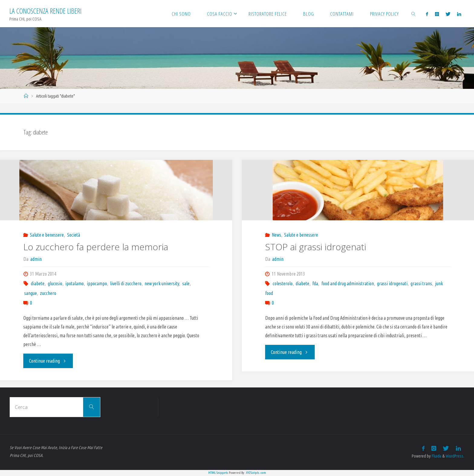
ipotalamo (75, 283)
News (276, 235)
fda (315, 283)
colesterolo (283, 283)
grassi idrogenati (392, 283)
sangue (31, 293)
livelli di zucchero (126, 283)
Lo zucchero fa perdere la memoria (96, 247)
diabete (38, 283)
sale (186, 283)
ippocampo (97, 283)
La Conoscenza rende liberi (45, 11)
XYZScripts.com (256, 473)
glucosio (55, 283)
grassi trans (421, 283)
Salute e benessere (47, 235)
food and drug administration (348, 283)
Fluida (436, 456)
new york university (162, 283)
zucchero (48, 293)
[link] (414, 14)
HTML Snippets (218, 473)
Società (74, 235)
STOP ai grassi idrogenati (316, 247)
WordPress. (455, 456)
